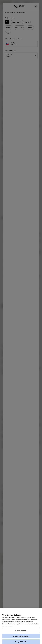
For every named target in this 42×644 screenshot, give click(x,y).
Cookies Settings (21, 640)
